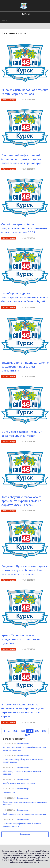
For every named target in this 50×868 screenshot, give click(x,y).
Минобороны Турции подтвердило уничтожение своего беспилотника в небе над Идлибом (25, 297)
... (9, 731)
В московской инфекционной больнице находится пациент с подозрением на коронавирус (22, 159)
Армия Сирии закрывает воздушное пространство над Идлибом (21, 639)
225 (37, 731)
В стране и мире (9, 100)
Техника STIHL (9, 793)
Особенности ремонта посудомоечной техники (24, 814)
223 (23, 731)
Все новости (25, 834)
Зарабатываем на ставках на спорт (19, 783)
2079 (28, 735)
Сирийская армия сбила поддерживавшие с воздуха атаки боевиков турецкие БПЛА (24, 228)
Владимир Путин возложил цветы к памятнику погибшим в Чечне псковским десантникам (24, 570)
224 (30, 731)
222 (15, 731)
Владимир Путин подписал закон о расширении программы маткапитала (25, 367)
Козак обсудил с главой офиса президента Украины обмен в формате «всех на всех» (21, 501)
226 (44, 731)
